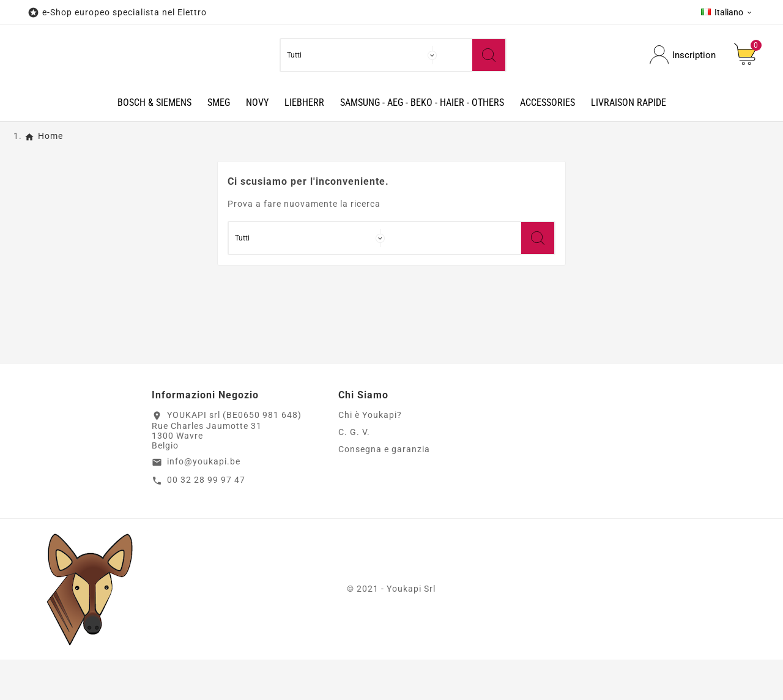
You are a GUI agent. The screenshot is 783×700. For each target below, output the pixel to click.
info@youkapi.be (204, 502)
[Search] (489, 75)
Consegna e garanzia (384, 490)
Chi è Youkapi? (370, 456)
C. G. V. (354, 473)
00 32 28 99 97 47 (206, 520)
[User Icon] (683, 76)
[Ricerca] (455, 75)
